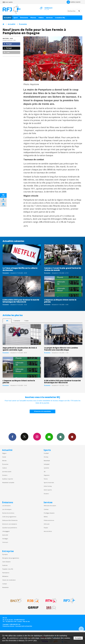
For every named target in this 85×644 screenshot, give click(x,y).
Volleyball (47, 464)
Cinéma (46, 509)
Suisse (4, 457)
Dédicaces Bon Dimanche (10, 520)
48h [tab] (7, 321)
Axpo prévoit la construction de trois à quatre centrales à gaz (20, 349)
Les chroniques (7, 509)
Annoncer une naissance (10, 524)
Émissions (24, 18)
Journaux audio (7, 472)
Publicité (5, 565)
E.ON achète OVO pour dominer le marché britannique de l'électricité (21, 301)
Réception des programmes (11, 558)
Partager (8, 44)
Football (46, 453)
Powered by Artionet (8, 626)
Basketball (47, 461)
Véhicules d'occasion (50, 506)
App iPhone (61, 437)
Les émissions (6, 506)
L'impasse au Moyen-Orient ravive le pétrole (60, 301)
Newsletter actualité (8, 483)
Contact (5, 584)
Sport (16, 18)
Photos (33, 18)
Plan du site (26, 621)
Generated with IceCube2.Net (24, 626)
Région (4, 453)
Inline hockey (48, 486)
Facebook (12, 437)
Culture (5, 468)
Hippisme (47, 475)
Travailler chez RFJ (8, 569)
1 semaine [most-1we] (17, 321)
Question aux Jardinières (10, 528)
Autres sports (48, 490)
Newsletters (49, 437)
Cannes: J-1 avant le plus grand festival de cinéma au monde (63, 269)
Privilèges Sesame (49, 513)
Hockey (46, 457)
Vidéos (41, 18)
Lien (7, 52)
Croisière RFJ (60, 18)
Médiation (5, 576)
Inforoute (47, 524)
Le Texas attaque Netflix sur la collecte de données (20, 269)
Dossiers (5, 475)
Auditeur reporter (8, 479)
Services (49, 18)
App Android (72, 437)
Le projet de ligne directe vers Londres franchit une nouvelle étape (61, 349)
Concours (5, 542)
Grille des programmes (9, 517)
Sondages (5, 539)
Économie (23, 24)
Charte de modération (9, 580)
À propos (5, 554)
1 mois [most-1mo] (26, 321)
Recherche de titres (8, 513)
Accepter (78, 638)
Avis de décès (48, 531)
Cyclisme (46, 468)
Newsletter (6, 587)
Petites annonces (49, 520)
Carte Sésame (6, 562)
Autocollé (5, 535)
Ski (45, 472)
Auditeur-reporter (74, 2)
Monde (4, 461)
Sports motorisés (49, 483)
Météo (46, 517)
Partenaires (6, 573)
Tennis (46, 479)
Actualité (7, 18)
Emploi (46, 528)
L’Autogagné (6, 531)
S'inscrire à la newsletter (42, 411)
